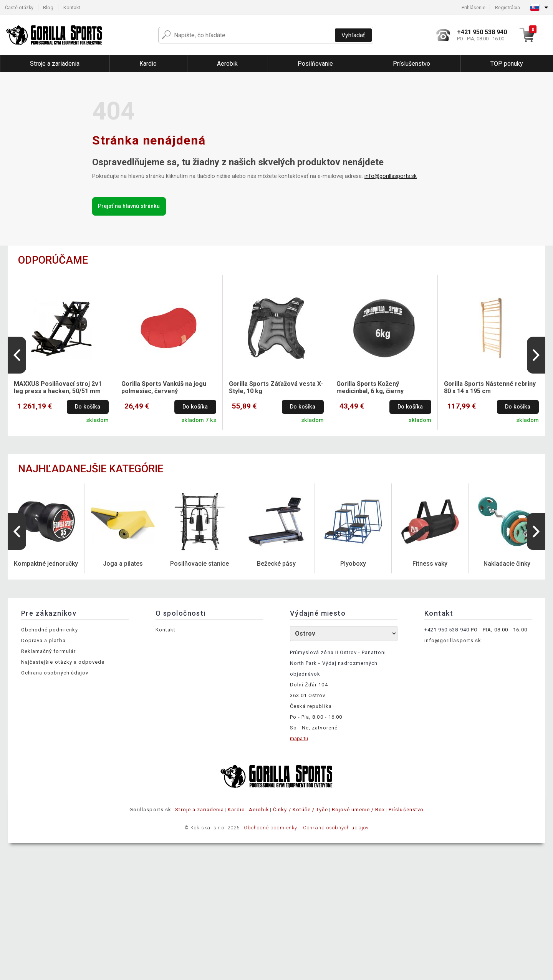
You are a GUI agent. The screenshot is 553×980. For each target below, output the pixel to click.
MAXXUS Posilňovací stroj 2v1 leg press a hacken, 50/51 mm (58, 387)
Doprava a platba (43, 640)
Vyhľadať (353, 35)
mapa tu (299, 738)
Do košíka (88, 407)
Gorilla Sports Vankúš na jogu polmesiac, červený (164, 387)
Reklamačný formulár (48, 651)
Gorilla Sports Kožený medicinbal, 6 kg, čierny (370, 387)
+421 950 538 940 (447, 630)
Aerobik (259, 810)
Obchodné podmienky (50, 630)
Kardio (236, 810)
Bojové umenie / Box (358, 810)
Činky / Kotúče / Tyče (301, 810)
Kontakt (72, 7)
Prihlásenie (474, 7)
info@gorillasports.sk (391, 176)
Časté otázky (19, 7)
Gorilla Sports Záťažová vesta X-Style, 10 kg (276, 387)
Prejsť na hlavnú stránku (129, 206)
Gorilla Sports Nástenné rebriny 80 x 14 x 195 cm (490, 387)
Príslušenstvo (406, 810)
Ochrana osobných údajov (55, 673)
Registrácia (507, 7)
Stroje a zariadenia (200, 810)
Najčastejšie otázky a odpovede (63, 662)
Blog (48, 7)
